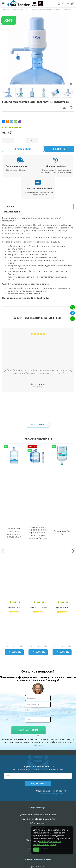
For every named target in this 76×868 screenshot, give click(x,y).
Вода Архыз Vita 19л (62, 533)
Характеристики (12, 212)
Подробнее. (38, 745)
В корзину (59, 149)
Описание (9, 207)
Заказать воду (28, 730)
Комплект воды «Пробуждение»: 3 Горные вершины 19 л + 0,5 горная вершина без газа (38, 533)
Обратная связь (38, 823)
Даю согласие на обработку (51, 792)
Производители (38, 867)
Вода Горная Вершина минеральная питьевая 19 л (14, 533)
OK (36, 850)
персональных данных (51, 794)
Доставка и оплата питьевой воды (38, 815)
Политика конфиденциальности (38, 819)
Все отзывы (38, 425)
